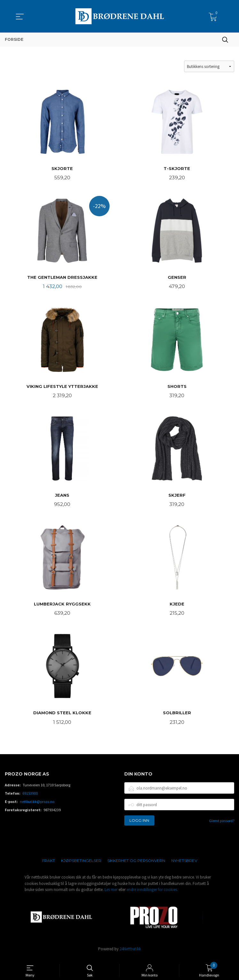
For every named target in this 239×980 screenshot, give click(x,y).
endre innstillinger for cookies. (152, 893)
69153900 (30, 797)
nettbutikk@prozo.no (37, 805)
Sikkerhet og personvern (136, 864)
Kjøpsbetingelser (81, 864)
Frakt (49, 864)
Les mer (111, 893)
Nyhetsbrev (184, 864)
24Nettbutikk (130, 952)
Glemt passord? (222, 824)
